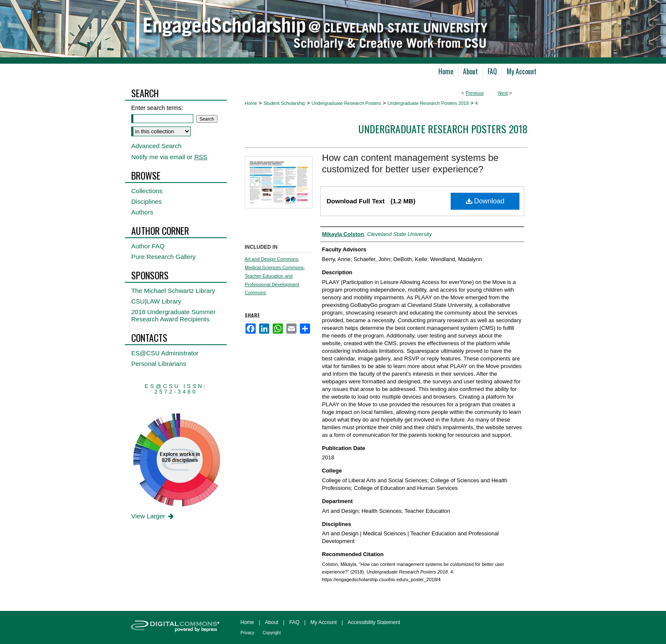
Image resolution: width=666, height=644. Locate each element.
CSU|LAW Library (156, 301)
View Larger (153, 516)
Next (503, 93)
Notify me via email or (169, 157)
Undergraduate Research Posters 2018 (428, 103)
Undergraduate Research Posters (346, 103)
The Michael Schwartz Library (173, 291)
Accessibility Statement (374, 622)
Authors (142, 212)
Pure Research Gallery (164, 257)
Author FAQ (148, 246)
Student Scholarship (284, 103)
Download (485, 201)
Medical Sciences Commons (274, 267)
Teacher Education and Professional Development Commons (272, 284)
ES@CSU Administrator (165, 353)
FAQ (294, 622)
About (272, 622)
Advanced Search (156, 146)
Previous (475, 93)
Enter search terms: (157, 108)
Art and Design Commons (271, 259)
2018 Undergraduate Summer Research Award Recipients (173, 315)
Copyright (272, 633)
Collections (147, 191)
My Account (324, 622)
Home (251, 103)
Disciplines (147, 201)
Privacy (247, 633)
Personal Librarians (159, 364)
